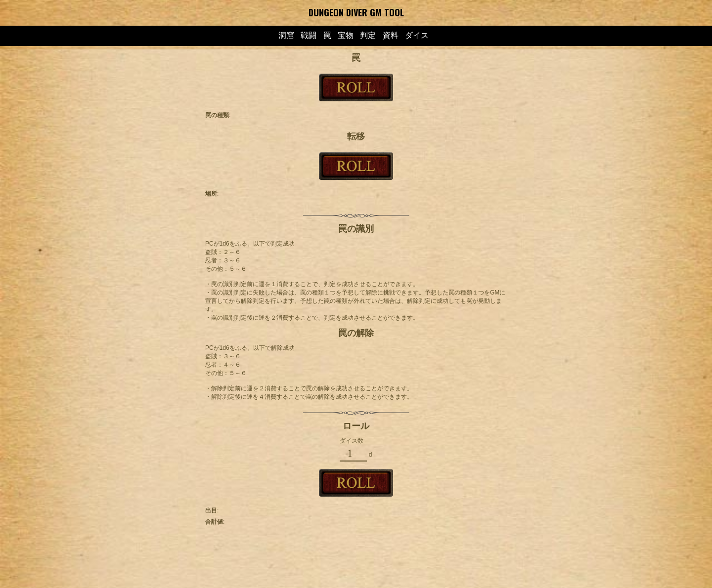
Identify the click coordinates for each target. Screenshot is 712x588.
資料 (391, 35)
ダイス (417, 35)
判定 (368, 35)
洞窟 (286, 35)
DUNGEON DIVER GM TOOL (356, 12)
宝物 (346, 35)
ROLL (356, 87)
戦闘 (309, 35)
